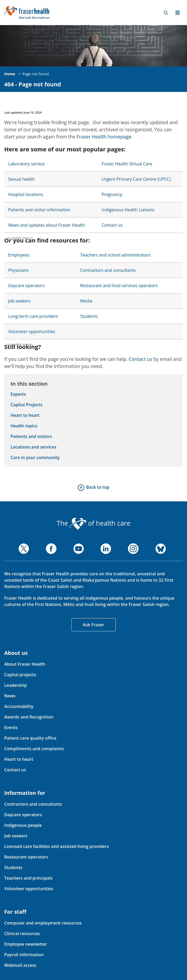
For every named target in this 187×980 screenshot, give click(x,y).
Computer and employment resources (43, 923)
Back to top (98, 487)
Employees (19, 255)
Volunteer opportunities (32, 332)
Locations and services (33, 447)
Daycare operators (26, 286)
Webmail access (20, 965)
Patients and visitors (31, 436)
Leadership (16, 685)
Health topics (24, 426)
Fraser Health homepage (104, 137)
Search (166, 13)
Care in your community (35, 458)
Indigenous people (23, 825)
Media (86, 301)
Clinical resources (22, 934)
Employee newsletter (26, 944)
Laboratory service (26, 164)
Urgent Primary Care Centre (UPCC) (136, 179)
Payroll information (24, 955)
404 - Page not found (33, 84)
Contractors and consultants (108, 270)
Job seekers (19, 301)
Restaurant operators (26, 857)
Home (10, 74)
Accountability (19, 706)
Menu (178, 13)
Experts (18, 394)
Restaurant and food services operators (119, 286)
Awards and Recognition (29, 717)
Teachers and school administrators (115, 255)
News (10, 696)
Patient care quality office (30, 738)
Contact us (112, 225)
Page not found (36, 74)
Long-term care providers (33, 316)
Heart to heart (25, 415)
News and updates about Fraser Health (47, 225)
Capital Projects (26, 405)
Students (89, 316)
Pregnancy (112, 194)
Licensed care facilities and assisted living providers (56, 846)
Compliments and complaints (34, 749)
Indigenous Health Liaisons (128, 210)
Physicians (18, 270)
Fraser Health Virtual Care (127, 164)
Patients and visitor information (39, 210)
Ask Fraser (93, 625)
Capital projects (20, 675)
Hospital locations (26, 194)
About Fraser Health (25, 664)
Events (11, 727)
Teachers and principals (28, 878)
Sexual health (21, 179)
